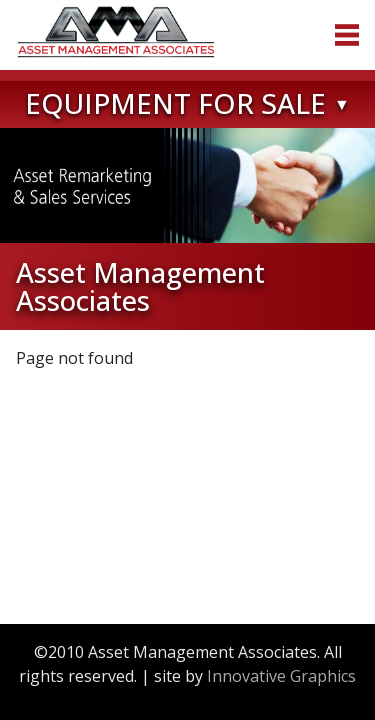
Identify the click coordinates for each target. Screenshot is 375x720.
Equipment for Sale (175, 103)
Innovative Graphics (281, 676)
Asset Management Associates (116, 32)
